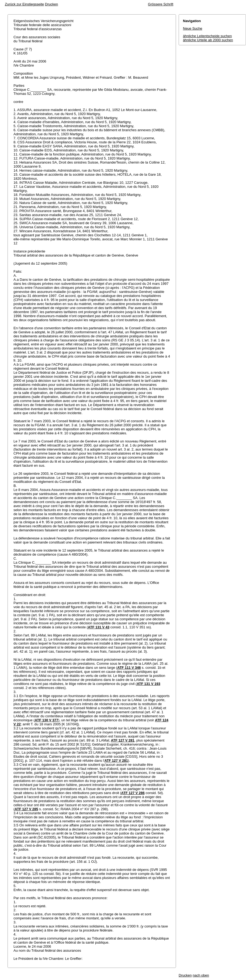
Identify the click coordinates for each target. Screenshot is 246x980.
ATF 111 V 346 (129, 668)
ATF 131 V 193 (148, 684)
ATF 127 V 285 (26, 809)
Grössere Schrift (161, 4)
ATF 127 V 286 (133, 793)
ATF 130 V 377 (46, 720)
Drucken (51, 4)
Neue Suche (193, 28)
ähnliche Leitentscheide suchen (207, 36)
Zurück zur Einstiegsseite (24, 4)
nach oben (201, 975)
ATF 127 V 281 (123, 740)
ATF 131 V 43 (99, 627)
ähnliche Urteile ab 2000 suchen (208, 40)
